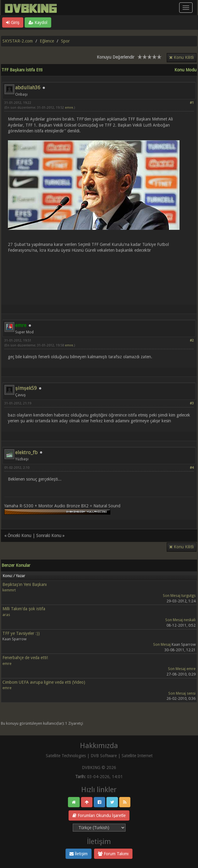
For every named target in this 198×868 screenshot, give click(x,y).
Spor (65, 41)
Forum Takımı (113, 854)
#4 (192, 468)
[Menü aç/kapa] (186, 8)
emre (69, 108)
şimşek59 (26, 388)
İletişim (79, 854)
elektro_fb (26, 453)
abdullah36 (28, 88)
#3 (192, 403)
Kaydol (38, 22)
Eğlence (47, 41)
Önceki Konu (19, 536)
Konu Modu (185, 70)
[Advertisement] (99, 275)
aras (6, 615)
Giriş (13, 22)
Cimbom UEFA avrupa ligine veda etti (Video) (44, 682)
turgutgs (188, 596)
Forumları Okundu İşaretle (99, 815)
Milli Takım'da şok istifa (24, 609)
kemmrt (9, 590)
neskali (190, 620)
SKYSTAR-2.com (18, 41)
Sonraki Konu (49, 536)
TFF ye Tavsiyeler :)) (21, 633)
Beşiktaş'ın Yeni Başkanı (25, 584)
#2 (192, 340)
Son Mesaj (172, 596)
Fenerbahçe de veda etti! (25, 658)
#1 (192, 103)
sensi (191, 693)
